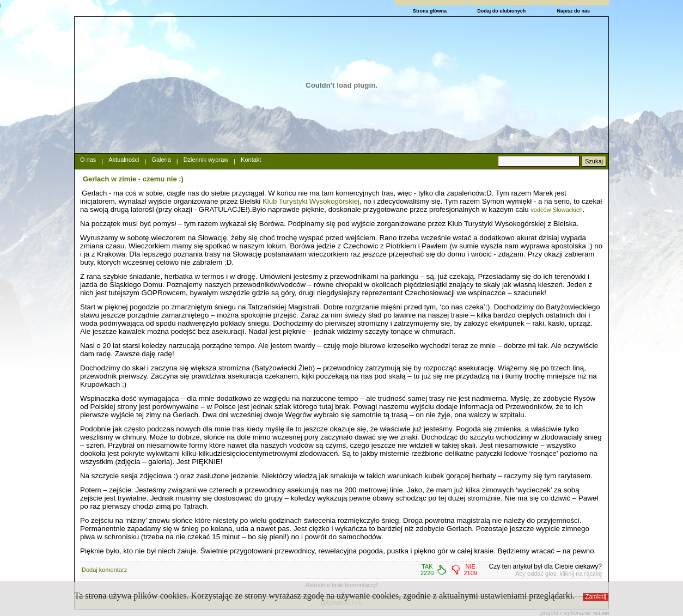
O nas (88, 160)
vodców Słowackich (556, 210)
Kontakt (251, 160)
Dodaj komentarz (104, 570)
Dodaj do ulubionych (501, 11)
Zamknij (596, 596)
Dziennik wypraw (206, 160)
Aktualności (124, 160)
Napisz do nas (573, 11)
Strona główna (430, 11)
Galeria (161, 160)
